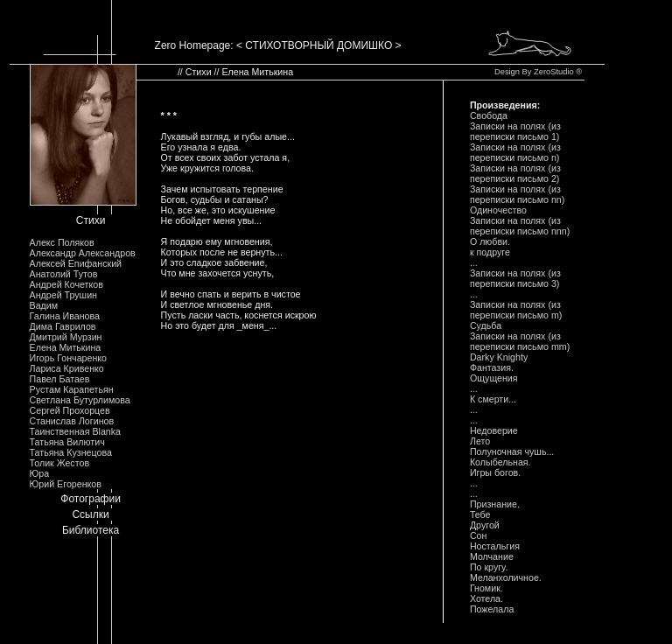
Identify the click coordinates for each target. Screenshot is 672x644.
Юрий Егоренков (66, 484)
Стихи (91, 220)
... (474, 262)
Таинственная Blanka (75, 431)
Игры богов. (495, 472)
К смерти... (493, 399)
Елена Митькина (66, 347)
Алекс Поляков (62, 242)
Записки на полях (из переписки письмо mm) (520, 341)
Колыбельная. (500, 462)
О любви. (490, 241)
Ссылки (90, 514)
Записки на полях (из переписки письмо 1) (515, 131)
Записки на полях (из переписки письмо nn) (517, 194)
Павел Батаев (60, 379)
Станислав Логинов (72, 421)
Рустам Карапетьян (72, 389)
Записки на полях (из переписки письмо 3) (515, 278)
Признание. (495, 504)
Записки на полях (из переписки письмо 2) (515, 173)
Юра (40, 473)
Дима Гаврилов (63, 326)
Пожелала (492, 609)
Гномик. (486, 588)
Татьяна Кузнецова (71, 452)
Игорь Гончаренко (68, 358)
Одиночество (498, 210)
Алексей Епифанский (76, 263)
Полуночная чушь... (512, 451)
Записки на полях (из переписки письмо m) (516, 310)
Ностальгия (495, 546)
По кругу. (489, 567)
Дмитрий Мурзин (66, 337)
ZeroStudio (554, 72)
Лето (480, 441)
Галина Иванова (65, 316)
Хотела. (486, 598)
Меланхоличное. (506, 577)
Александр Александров (83, 253)
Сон (479, 535)
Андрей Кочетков (66, 284)
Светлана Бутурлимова (80, 400)
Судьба (486, 325)
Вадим (44, 305)
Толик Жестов (59, 463)
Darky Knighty (499, 357)
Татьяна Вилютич (67, 442)
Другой (485, 525)
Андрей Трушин (63, 295)
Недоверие (494, 430)
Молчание (492, 556)
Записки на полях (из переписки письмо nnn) (520, 226)
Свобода (489, 115)
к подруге (490, 252)
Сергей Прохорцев (70, 410)
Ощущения (494, 378)
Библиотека (91, 530)
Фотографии (91, 499)
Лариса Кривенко (67, 368)
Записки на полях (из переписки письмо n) (515, 152)
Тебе (480, 514)
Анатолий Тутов (64, 274)
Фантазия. (492, 367)
